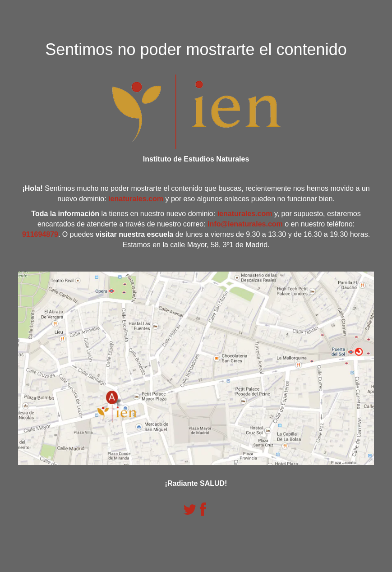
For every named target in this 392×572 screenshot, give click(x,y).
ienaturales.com (136, 199)
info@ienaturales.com (245, 224)
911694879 (40, 234)
